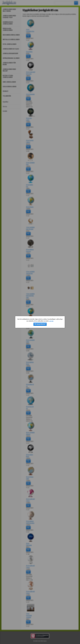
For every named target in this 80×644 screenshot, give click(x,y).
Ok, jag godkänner (40, 324)
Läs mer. (51, 321)
